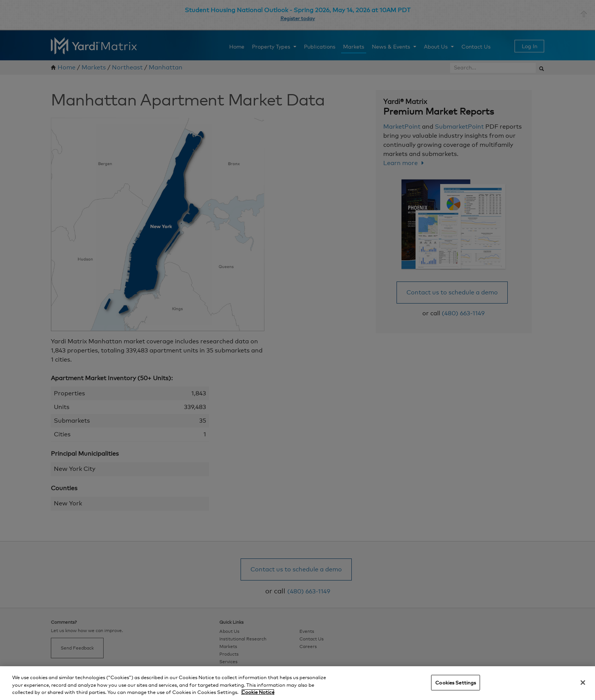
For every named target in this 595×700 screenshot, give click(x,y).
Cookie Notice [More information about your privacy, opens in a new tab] (258, 692)
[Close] (583, 683)
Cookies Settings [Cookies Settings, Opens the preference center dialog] (456, 682)
